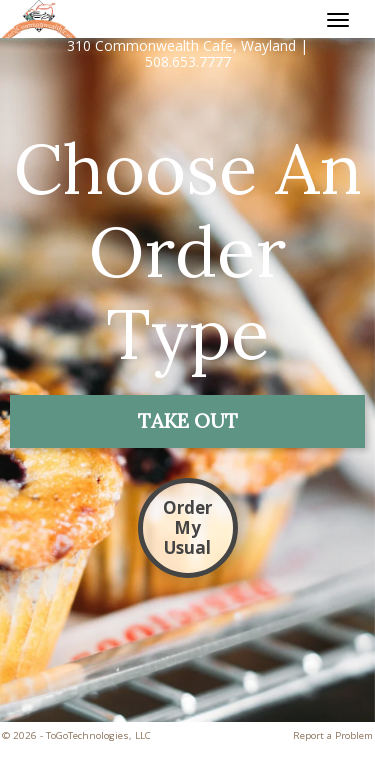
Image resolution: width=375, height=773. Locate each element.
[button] (187, 421)
